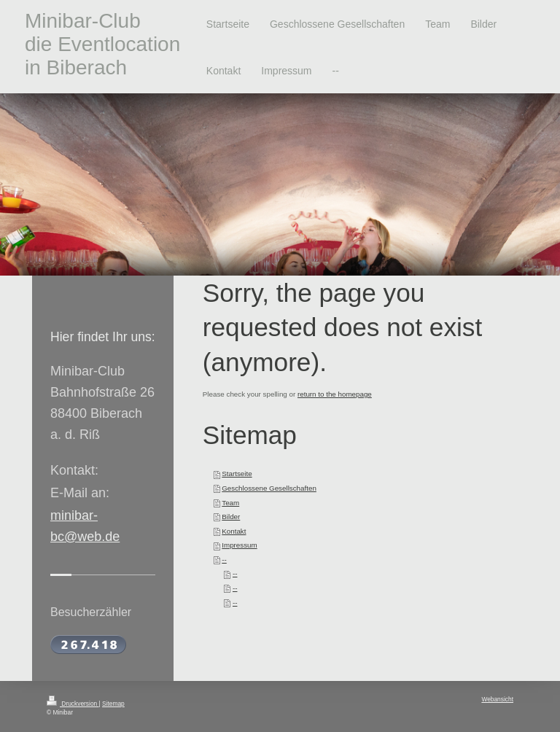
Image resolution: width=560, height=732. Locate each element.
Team (230, 503)
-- (224, 560)
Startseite (237, 474)
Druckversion (73, 704)
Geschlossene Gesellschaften (269, 488)
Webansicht (497, 699)
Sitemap (113, 704)
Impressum (239, 545)
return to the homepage (335, 394)
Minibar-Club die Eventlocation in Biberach (102, 44)
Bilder (231, 517)
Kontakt (234, 531)
